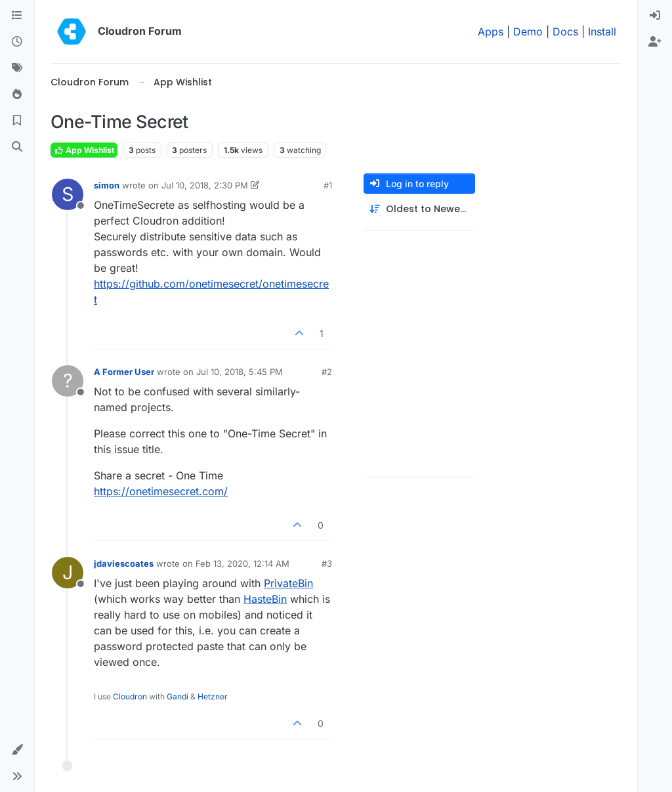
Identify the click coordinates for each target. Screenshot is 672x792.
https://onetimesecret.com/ (161, 491)
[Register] (655, 42)
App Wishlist (84, 150)
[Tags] (17, 68)
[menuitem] (655, 16)
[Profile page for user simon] (68, 194)
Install (602, 32)
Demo (528, 32)
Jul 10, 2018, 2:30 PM (205, 185)
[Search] (17, 147)
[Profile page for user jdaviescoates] (68, 573)
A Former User (124, 372)
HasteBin (265, 599)
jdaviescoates (124, 563)
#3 (327, 563)
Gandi (178, 696)
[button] (17, 750)
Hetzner (213, 696)
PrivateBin (288, 583)
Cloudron (130, 696)
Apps (491, 32)
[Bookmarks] (17, 121)
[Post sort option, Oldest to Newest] (419, 209)
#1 (328, 185)
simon (107, 185)
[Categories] (17, 16)
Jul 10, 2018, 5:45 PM (240, 372)
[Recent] (17, 42)
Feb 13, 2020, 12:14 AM (242, 563)
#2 (327, 372)
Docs (565, 32)
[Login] (655, 16)
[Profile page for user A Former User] (68, 381)
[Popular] (17, 95)
